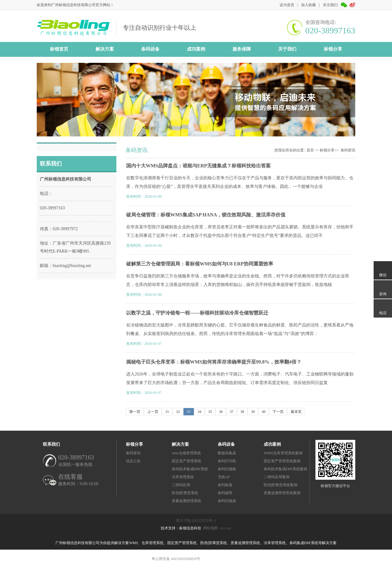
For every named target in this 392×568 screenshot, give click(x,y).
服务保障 (242, 49)
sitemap (225, 528)
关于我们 (287, 49)
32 (178, 412)
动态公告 (133, 461)
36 (221, 412)
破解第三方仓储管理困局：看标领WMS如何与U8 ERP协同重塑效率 (200, 264)
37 (232, 412)
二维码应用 (181, 485)
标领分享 (333, 49)
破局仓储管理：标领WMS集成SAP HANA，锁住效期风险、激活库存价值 (206, 215)
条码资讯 (348, 150)
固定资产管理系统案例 (282, 461)
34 (199, 412)
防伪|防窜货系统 (185, 493)
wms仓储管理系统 (186, 453)
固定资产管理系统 (187, 461)
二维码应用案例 (277, 477)
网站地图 (210, 528)
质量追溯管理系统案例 (282, 493)
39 (253, 412)
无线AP (224, 477)
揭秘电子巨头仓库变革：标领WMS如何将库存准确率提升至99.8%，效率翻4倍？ (214, 362)
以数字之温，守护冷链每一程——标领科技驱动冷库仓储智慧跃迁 (197, 313)
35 (210, 412)
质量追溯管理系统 (187, 501)
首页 (310, 150)
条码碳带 (225, 493)
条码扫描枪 (227, 469)
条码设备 (150, 49)
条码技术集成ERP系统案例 (285, 469)
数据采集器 (227, 453)
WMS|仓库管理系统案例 (283, 453)
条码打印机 (227, 461)
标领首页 (59, 49)
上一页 (153, 412)
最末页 (296, 412)
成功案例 (196, 49)
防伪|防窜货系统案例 (281, 485)
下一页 (278, 412)
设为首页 (287, 5)
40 (264, 412)
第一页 (135, 412)
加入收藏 (308, 5)
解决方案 (105, 49)
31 (167, 412)
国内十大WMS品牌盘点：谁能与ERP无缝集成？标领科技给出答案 (198, 166)
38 (242, 412)
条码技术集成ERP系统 (190, 469)
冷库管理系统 (183, 477)
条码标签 (225, 485)
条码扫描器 (227, 501)
